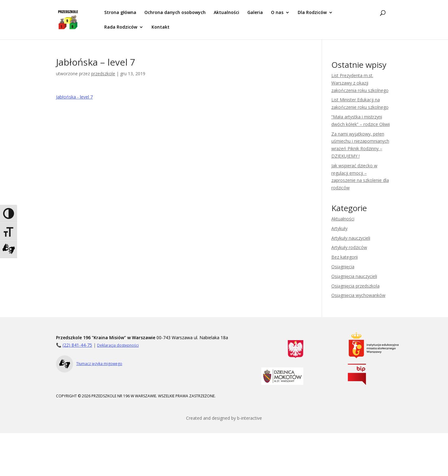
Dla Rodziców (312, 13)
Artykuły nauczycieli (351, 238)
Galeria (255, 13)
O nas (277, 13)
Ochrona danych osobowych (175, 13)
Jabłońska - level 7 (74, 97)
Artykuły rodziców (349, 247)
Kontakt (161, 27)
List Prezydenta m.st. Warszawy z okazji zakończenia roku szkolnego (360, 83)
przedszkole (103, 74)
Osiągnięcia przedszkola (355, 286)
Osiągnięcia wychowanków (358, 295)
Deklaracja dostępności (118, 345)
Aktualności (226, 13)
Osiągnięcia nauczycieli (354, 276)
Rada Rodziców (121, 27)
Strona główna (120, 13)
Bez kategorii (345, 257)
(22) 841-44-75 (77, 345)
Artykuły (339, 228)
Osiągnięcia (343, 267)
